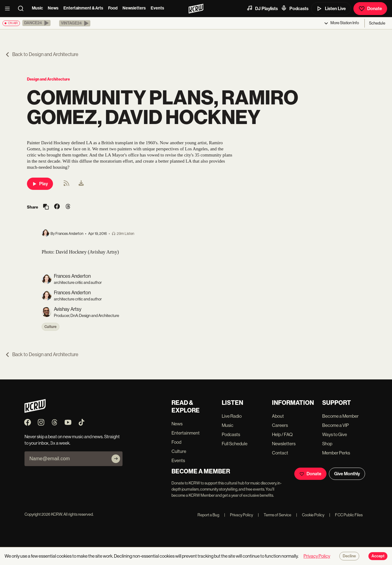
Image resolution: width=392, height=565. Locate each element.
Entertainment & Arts (83, 8)
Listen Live (331, 9)
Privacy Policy (239, 515)
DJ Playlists (262, 8)
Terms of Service (275, 515)
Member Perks (336, 453)
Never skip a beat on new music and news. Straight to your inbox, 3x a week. (72, 440)
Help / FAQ (282, 434)
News (53, 8)
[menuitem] (81, 184)
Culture (51, 327)
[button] (36, 23)
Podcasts (295, 8)
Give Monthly (347, 474)
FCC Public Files (346, 515)
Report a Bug (208, 515)
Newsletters (134, 8)
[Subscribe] (116, 459)
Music (37, 8)
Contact (280, 453)
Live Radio (232, 416)
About (278, 416)
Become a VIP (335, 425)
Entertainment (186, 433)
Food (113, 8)
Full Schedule (235, 444)
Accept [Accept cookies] (378, 556)
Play (40, 184)
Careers (280, 425)
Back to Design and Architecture (42, 54)
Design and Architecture (48, 79)
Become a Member (340, 416)
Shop (327, 444)
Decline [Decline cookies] (349, 556)
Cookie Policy (310, 515)
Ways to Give (335, 434)
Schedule (377, 23)
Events (157, 8)
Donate (370, 9)
